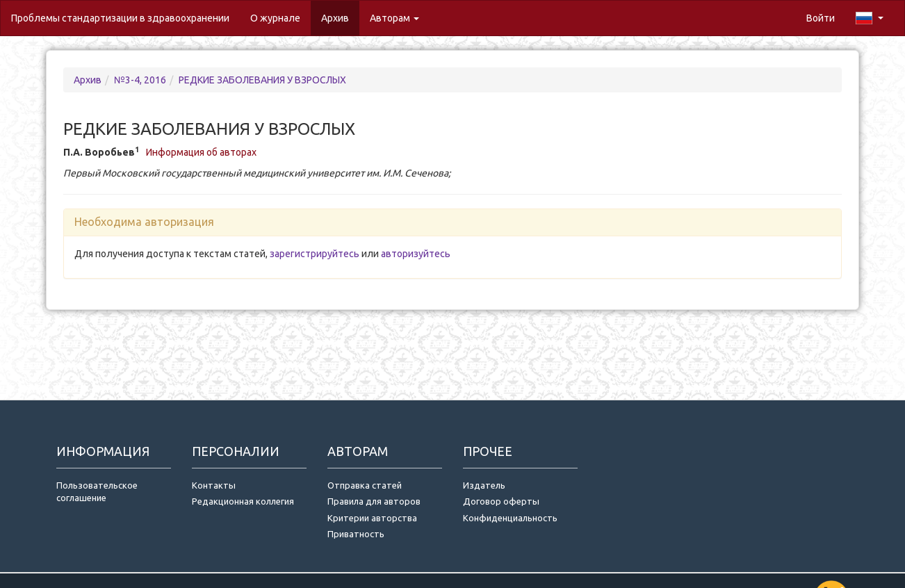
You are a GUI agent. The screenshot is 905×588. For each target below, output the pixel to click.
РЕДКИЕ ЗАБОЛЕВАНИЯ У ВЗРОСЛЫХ (262, 80)
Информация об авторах (201, 152)
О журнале (280, 17)
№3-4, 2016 (140, 80)
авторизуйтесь (416, 254)
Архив (335, 18)
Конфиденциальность (510, 518)
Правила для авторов (374, 501)
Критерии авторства (372, 518)
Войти (821, 18)
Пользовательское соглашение (97, 492)
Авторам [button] (394, 18)
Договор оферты (501, 501)
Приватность (358, 534)
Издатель (484, 485)
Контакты (214, 485)
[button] (870, 18)
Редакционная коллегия (243, 501)
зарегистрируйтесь (315, 254)
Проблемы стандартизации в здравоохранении (120, 18)
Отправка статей (365, 485)
